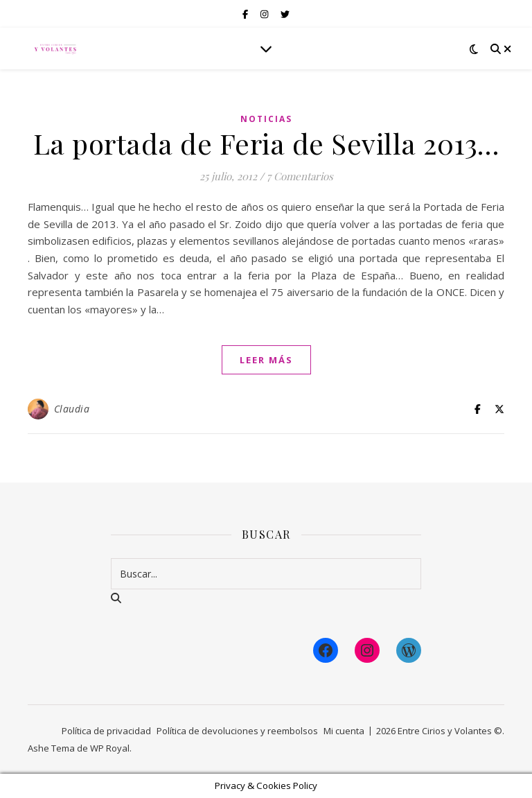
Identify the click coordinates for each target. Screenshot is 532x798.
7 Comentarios (300, 176)
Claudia (72, 409)
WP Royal (110, 748)
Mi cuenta (344, 731)
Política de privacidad (106, 731)
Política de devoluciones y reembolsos (237, 731)
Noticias (266, 119)
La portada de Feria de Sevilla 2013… (266, 143)
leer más (266, 360)
